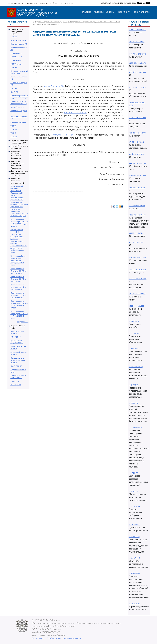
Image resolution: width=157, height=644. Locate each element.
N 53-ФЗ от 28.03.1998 (137, 294)
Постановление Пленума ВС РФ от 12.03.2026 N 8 (19, 287)
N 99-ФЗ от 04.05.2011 (137, 188)
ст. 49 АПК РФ (134, 573)
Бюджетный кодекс (19, 40)
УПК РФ (14, 137)
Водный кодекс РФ (19, 44)
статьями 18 (60, 135)
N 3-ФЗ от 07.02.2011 (136, 154)
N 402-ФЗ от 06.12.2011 (137, 163)
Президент (123, 12)
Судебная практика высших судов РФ (51, 22)
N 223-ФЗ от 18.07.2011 (137, 215)
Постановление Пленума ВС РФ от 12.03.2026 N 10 (19, 295)
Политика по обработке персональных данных (56, 638)
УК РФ (13, 133)
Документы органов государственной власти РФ (19, 173)
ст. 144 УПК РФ (134, 506)
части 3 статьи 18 (54, 86)
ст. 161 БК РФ (134, 473)
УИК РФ (14, 129)
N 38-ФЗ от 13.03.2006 (137, 133)
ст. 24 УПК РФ (134, 537)
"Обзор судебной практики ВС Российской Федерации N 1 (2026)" (18, 261)
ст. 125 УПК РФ (134, 525)
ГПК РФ (14, 67)
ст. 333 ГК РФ (134, 321)
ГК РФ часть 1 (16, 53)
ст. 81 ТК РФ (133, 385)
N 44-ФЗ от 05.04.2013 (137, 270)
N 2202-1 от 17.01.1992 (137, 233)
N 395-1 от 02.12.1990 (136, 306)
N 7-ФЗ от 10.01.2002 (136, 142)
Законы (110, 12)
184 (72, 135)
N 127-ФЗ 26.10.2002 (136, 242)
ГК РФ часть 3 (16, 60)
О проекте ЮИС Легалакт (35, 3)
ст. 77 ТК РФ (133, 491)
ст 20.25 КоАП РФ (136, 367)
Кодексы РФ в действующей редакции (17, 32)
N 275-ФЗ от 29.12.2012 (137, 87)
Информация (14, 3)
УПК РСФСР (16, 385)
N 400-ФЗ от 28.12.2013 (137, 30)
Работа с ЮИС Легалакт (62, 3)
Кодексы (99, 12)
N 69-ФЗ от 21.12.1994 (137, 42)
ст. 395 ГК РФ (134, 349)
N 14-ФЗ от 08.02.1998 (137, 206)
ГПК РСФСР (16, 337)
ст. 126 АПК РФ (134, 558)
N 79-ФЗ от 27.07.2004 (137, 72)
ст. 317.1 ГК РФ (134, 333)
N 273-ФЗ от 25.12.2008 (138, 118)
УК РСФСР (15, 381)
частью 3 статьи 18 (75, 113)
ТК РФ (13, 126)
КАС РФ (14, 88)
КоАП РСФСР (16, 366)
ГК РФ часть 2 (16, 57)
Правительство (141, 12)
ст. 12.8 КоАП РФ (135, 427)
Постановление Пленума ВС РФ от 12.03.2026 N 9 (19, 279)
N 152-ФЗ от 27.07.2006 (137, 257)
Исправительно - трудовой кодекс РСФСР (18, 360)
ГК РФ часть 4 (17, 64)
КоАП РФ (14, 92)
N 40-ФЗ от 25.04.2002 (137, 54)
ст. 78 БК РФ (134, 403)
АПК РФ (14, 37)
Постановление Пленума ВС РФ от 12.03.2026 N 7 (19, 271)
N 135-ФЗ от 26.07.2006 (137, 175)
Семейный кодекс (18, 122)
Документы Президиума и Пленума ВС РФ (17, 181)
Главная (87, 12)
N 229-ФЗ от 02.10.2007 (138, 279)
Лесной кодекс (17, 107)
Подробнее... (23, 322)
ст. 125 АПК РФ (134, 604)
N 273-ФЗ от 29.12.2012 (137, 63)
